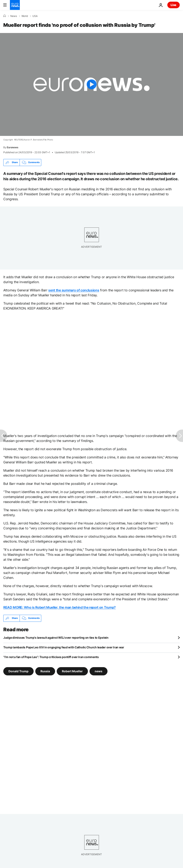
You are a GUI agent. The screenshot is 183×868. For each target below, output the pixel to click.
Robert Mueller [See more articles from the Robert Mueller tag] (72, 671)
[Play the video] (91, 84)
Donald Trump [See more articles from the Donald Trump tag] (18, 671)
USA (35, 16)
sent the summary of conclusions (74, 290)
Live (174, 5)
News (14, 16)
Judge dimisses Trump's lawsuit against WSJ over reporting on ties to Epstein (56, 638)
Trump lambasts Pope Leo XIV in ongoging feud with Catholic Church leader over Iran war (64, 647)
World (25, 16)
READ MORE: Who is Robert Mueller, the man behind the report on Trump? (60, 607)
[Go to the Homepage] (15, 5)
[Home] (5, 16)
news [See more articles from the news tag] (99, 671)
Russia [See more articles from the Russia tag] (45, 671)
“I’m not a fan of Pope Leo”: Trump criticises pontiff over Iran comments (51, 657)
